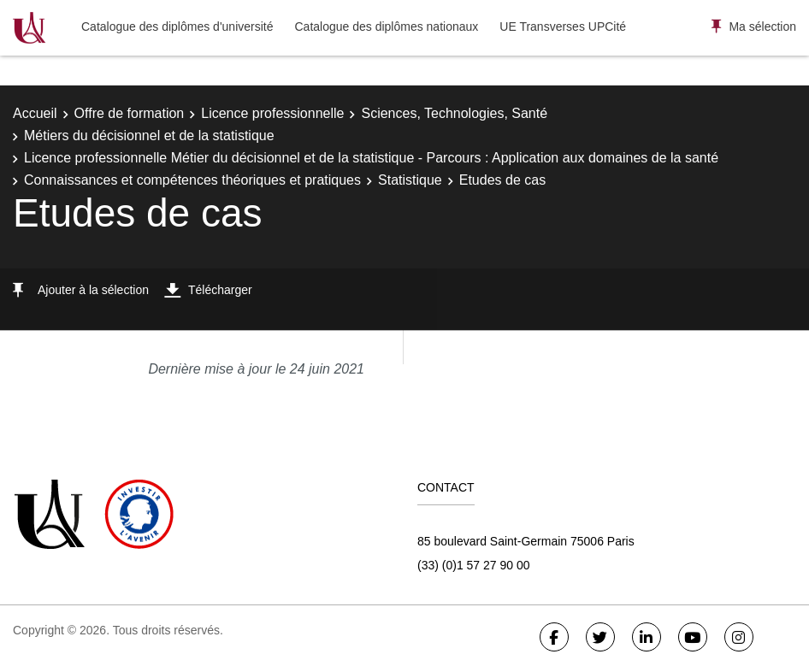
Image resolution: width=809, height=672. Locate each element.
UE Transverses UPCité (563, 27)
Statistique (410, 180)
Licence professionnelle (272, 113)
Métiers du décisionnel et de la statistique (149, 136)
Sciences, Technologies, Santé (454, 113)
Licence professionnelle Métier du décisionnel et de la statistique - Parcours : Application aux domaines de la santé (371, 158)
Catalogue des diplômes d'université (177, 27)
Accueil (35, 113)
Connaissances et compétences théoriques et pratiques (192, 180)
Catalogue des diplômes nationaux (386, 27)
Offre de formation (130, 113)
